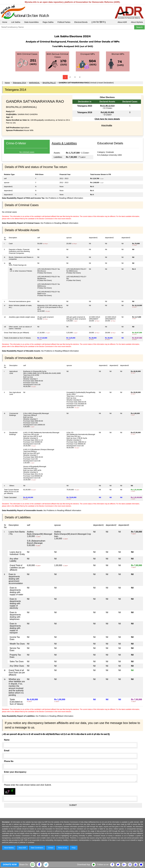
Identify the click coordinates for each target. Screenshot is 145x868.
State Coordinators (37, 848)
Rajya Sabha (48, 22)
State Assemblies (31, 22)
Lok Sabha (16, 22)
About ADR (122, 22)
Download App (84, 865)
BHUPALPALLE (49, 83)
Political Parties (64, 22)
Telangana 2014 (19, 83)
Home (5, 22)
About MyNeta (137, 22)
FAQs (74, 848)
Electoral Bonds (81, 22)
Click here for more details (107, 119)
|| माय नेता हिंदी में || (99, 22)
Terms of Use (63, 848)
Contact (51, 848)
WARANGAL (34, 83)
